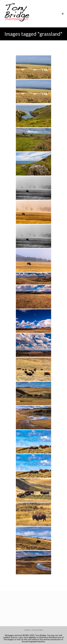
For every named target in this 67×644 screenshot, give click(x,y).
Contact (27, 630)
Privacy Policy (38, 630)
